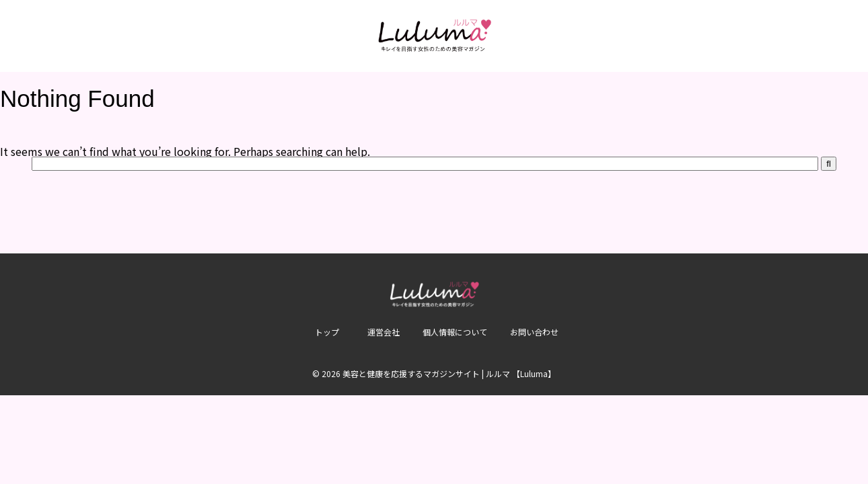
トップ (327, 332)
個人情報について (455, 332)
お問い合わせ (534, 332)
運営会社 (384, 332)
